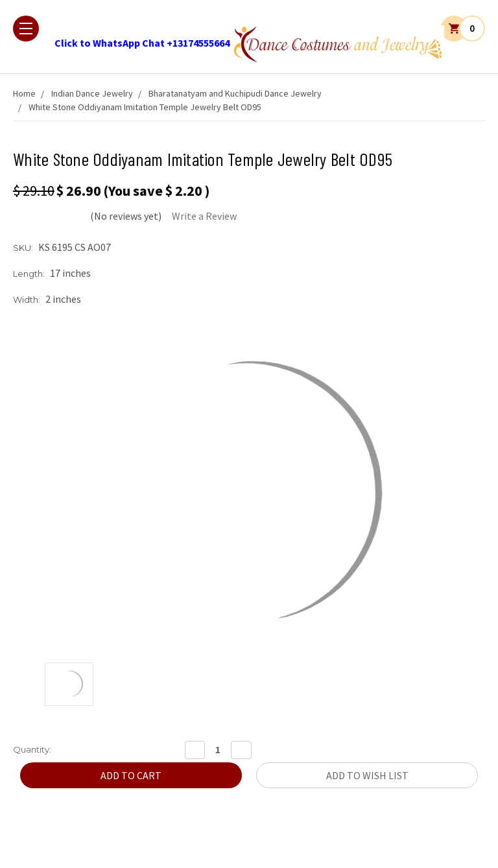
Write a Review (204, 216)
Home (24, 93)
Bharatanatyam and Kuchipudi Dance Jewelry (235, 93)
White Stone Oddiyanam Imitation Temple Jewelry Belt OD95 (145, 107)
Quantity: (32, 749)
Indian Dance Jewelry (92, 93)
